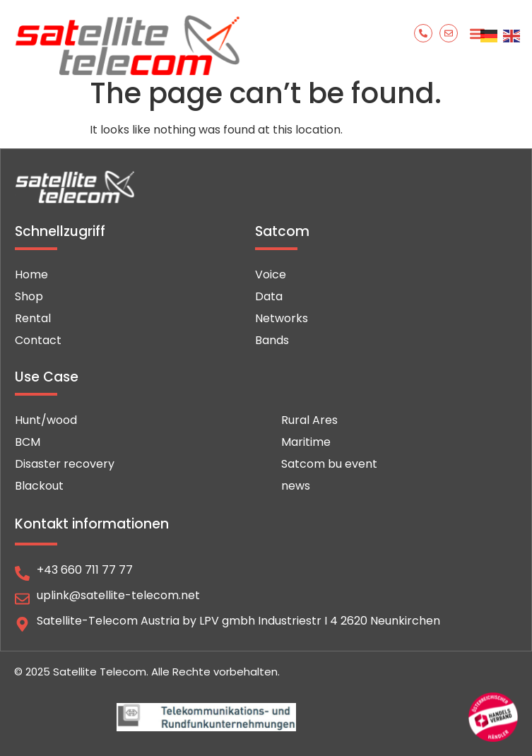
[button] (477, 34)
